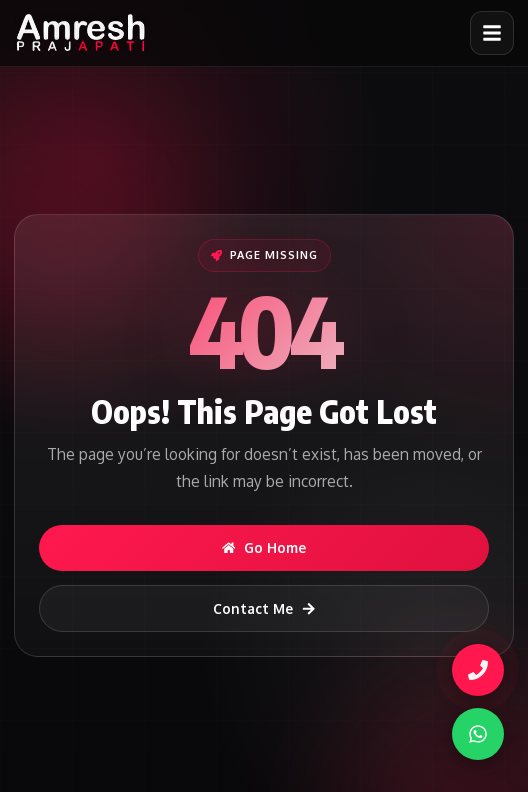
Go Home (264, 547)
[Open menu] (492, 33)
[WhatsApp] (478, 734)
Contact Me (264, 608)
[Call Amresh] (479, 670)
